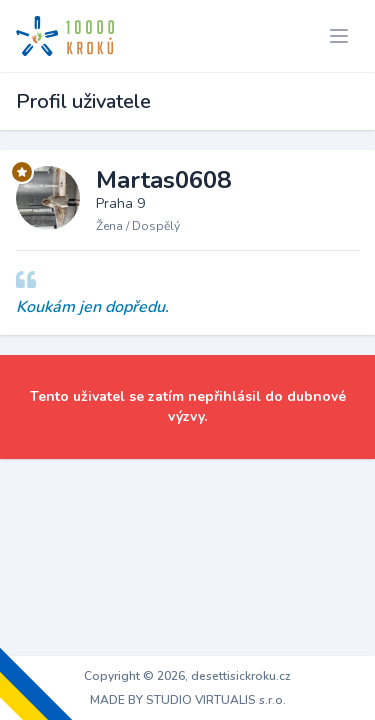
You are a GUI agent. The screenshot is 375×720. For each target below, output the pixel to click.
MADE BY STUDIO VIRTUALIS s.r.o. (188, 700)
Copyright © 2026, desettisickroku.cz (187, 676)
